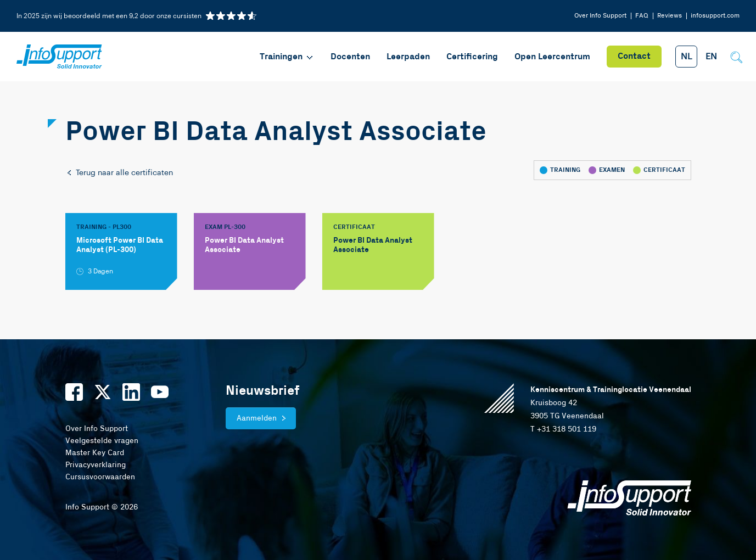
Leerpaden (408, 57)
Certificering (472, 57)
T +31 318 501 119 (563, 429)
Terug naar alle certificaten (119, 173)
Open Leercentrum (552, 57)
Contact (634, 56)
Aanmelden (257, 418)
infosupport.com (715, 16)
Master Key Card (95, 453)
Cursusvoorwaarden (100, 477)
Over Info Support (600, 16)
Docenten (350, 57)
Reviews (670, 16)
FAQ (642, 16)
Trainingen (287, 57)
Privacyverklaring (96, 465)
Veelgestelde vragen (102, 441)
